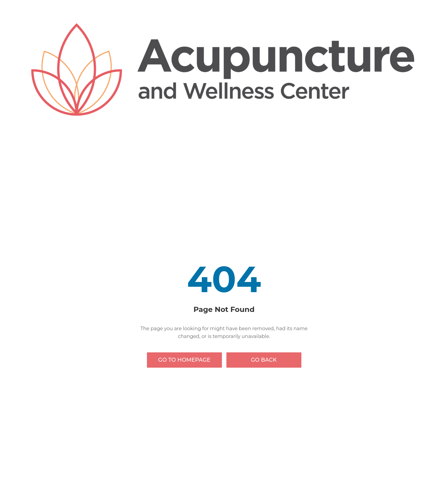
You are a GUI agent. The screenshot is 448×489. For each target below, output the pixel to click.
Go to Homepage (184, 360)
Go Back (264, 360)
